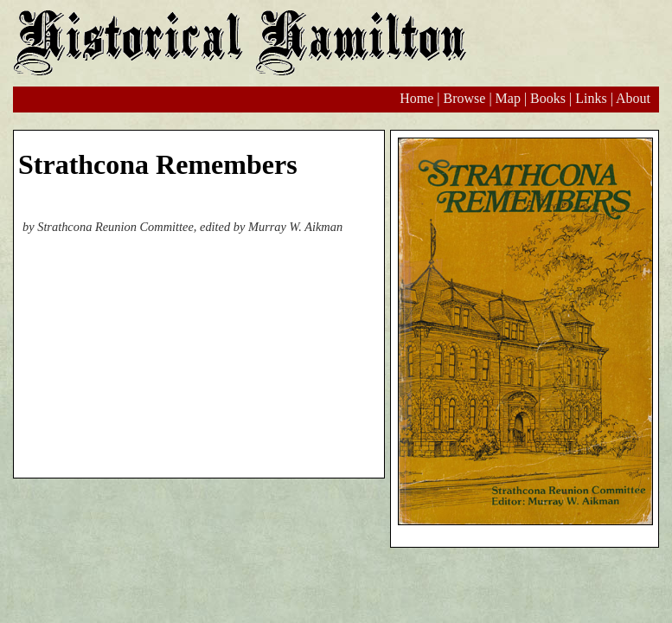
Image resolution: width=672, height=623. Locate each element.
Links (591, 98)
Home (416, 98)
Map (508, 98)
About (633, 98)
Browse (464, 98)
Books (548, 98)
